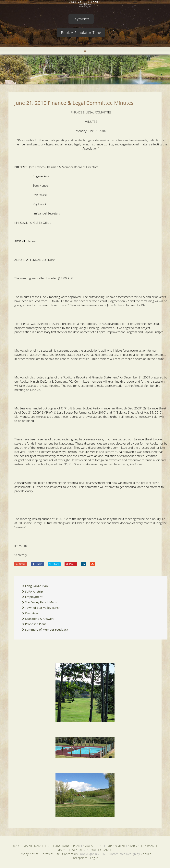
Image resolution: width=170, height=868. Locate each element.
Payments (81, 19)
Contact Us (70, 854)
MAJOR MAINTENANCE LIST (32, 846)
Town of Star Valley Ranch (43, 608)
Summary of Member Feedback (47, 629)
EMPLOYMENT (116, 846)
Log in (94, 858)
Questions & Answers (40, 619)
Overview (31, 613)
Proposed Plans (36, 624)
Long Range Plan (36, 586)
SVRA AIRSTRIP (93, 846)
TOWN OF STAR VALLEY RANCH (91, 850)
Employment (34, 597)
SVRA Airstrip (34, 591)
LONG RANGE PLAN (67, 846)
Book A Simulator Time (81, 33)
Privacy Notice (29, 854)
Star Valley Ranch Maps (41, 602)
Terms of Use (50, 854)
